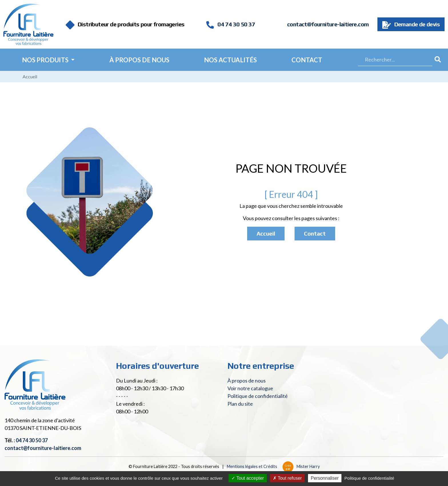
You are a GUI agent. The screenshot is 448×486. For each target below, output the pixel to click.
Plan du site (240, 404)
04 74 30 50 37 (231, 24)
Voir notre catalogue (250, 388)
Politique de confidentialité (258, 396)
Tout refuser (287, 478)
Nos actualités (230, 60)
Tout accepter (248, 478)
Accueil (30, 76)
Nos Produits (46, 60)
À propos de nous (139, 60)
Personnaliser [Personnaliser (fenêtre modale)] (325, 478)
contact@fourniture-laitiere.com (328, 24)
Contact (307, 60)
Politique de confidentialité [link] (369, 478)
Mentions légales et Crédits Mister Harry (273, 466)
